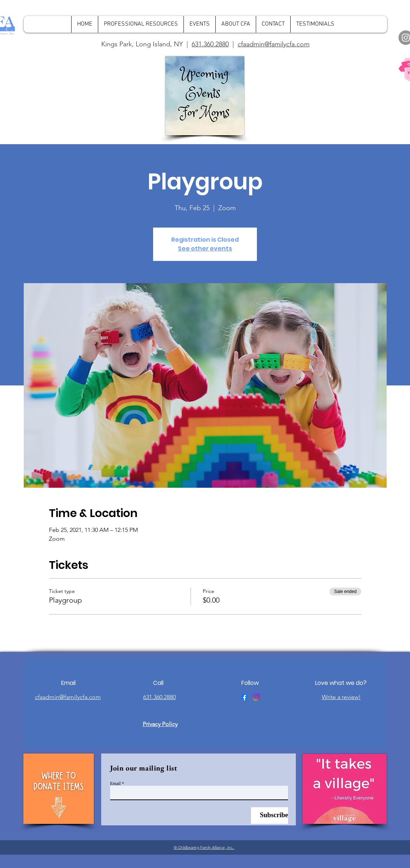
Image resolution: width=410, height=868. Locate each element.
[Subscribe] (270, 816)
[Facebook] (244, 697)
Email (115, 783)
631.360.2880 (210, 44)
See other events (205, 249)
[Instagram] (256, 697)
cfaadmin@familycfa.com (274, 44)
